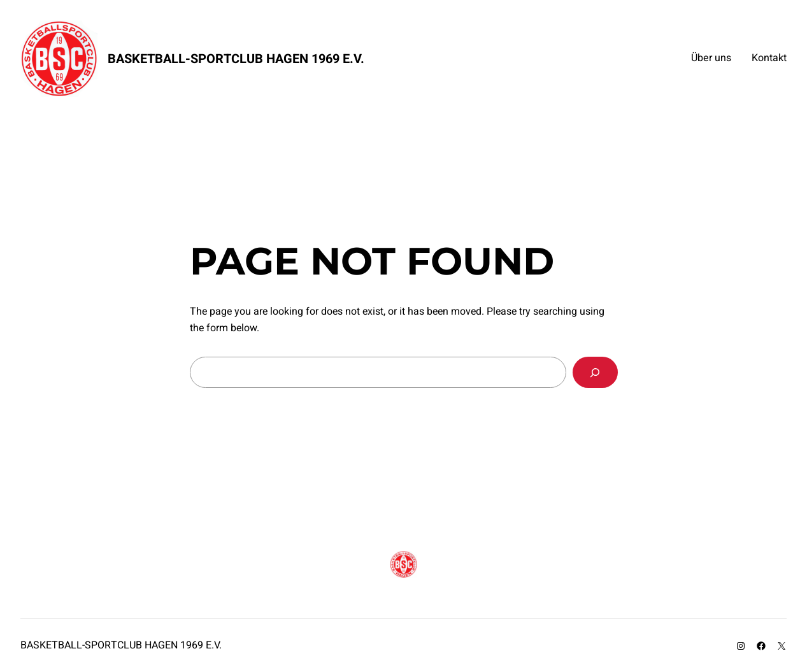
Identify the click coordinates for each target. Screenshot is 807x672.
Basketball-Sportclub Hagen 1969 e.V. (236, 59)
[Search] (595, 372)
